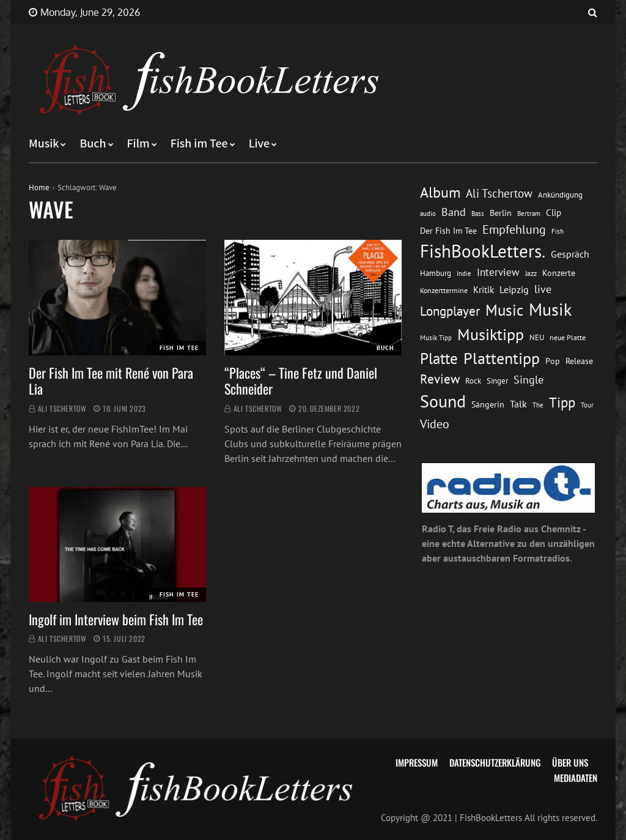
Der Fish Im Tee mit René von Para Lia (111, 381)
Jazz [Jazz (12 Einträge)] (531, 273)
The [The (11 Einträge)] (538, 405)
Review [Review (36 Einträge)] (440, 379)
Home (39, 188)
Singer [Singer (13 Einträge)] (497, 381)
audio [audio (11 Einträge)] (428, 213)
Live (260, 144)
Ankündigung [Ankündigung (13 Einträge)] (560, 195)
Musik (44, 144)
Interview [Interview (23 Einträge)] (498, 272)
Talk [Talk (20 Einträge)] (518, 404)
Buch (93, 144)
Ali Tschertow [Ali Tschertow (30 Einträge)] (499, 193)
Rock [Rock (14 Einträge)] (473, 381)
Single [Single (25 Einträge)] (528, 380)
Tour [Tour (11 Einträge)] (587, 405)
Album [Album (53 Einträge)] (440, 192)
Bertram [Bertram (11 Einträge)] (529, 213)
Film (138, 144)
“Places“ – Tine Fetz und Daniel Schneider (301, 381)
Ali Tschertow (62, 408)
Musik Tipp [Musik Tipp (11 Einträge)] (436, 337)
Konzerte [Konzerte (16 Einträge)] (559, 273)
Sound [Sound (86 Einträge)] (443, 401)
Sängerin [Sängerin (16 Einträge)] (488, 404)
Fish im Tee (199, 144)
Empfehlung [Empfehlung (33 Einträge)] (514, 229)
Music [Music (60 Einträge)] (504, 310)
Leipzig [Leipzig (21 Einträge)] (514, 289)
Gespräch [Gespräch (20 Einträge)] (570, 254)
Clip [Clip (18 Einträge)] (554, 213)
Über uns (570, 762)
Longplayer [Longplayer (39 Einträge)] (450, 311)
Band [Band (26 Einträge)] (454, 212)
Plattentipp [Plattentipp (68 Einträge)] (502, 358)
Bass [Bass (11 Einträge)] (478, 213)
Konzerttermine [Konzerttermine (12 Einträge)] (444, 290)
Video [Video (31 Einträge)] (435, 424)
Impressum (417, 762)
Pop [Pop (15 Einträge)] (553, 361)
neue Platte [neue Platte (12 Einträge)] (568, 337)
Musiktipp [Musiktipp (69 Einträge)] (491, 334)
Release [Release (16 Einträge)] (579, 361)
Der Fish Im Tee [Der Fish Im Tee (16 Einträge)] (448, 231)
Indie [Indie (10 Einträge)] (464, 273)
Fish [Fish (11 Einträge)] (558, 231)
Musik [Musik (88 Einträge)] (550, 310)
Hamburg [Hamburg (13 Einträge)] (436, 273)
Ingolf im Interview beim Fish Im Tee (116, 619)
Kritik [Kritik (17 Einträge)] (484, 290)
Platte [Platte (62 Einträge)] (439, 359)
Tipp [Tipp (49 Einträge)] (562, 402)
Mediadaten (576, 778)
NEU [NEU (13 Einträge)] (537, 337)
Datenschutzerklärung (495, 762)
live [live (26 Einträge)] (543, 289)
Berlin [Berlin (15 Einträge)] (501, 213)
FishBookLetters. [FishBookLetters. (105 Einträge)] (483, 251)
